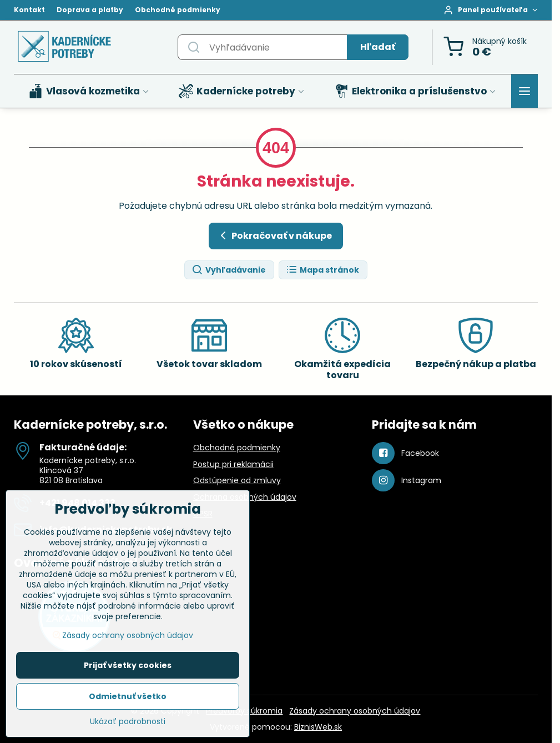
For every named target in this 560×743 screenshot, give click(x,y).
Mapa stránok (322, 270)
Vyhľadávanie (229, 270)
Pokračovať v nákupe (274, 235)
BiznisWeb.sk (318, 727)
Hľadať (378, 47)
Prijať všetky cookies (128, 668)
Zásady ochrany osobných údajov (355, 711)
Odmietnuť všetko (128, 699)
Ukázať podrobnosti (128, 724)
